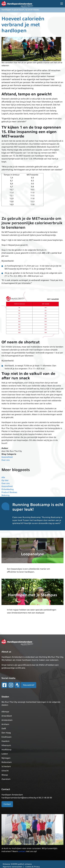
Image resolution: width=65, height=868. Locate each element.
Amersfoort (7, 716)
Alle (3, 477)
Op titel (5, 480)
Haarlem (5, 741)
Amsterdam (7, 720)
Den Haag (6, 733)
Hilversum (6, 745)
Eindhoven (6, 737)
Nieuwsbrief (29, 685)
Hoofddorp (6, 750)
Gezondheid (7, 457)
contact (22, 851)
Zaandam (6, 779)
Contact (7, 804)
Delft (4, 729)
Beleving (5, 495)
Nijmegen (6, 758)
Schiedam (6, 766)
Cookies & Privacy (33, 867)
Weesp (5, 775)
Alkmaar (5, 712)
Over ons (6, 460)
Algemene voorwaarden (13, 867)
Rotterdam (7, 762)
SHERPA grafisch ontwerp (21, 864)
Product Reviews (9, 492)
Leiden (5, 754)
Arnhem (5, 724)
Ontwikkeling (8, 489)
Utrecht (5, 771)
